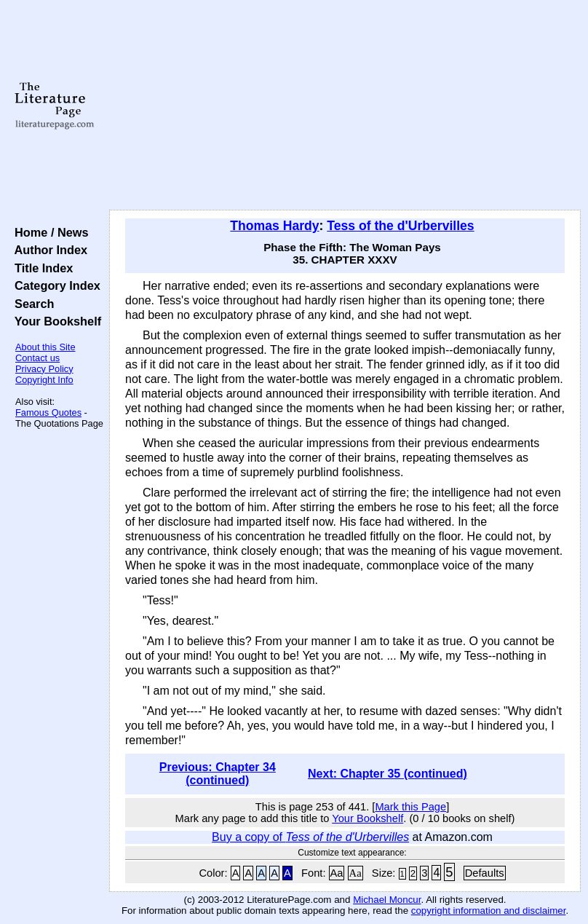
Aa (337, 873)
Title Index (40, 268)
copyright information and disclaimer (489, 911)
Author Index (48, 250)
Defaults (485, 873)
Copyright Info (44, 380)
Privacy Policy (44, 369)
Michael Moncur (387, 900)
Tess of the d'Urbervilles (400, 226)
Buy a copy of (310, 837)
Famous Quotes (48, 412)
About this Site (45, 347)
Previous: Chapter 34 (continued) (218, 774)
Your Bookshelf (55, 321)
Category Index (54, 285)
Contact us (37, 358)
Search (31, 304)
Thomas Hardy (274, 226)
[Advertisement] (345, 106)
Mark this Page (410, 807)
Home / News (48, 232)
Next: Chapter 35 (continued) (388, 774)
